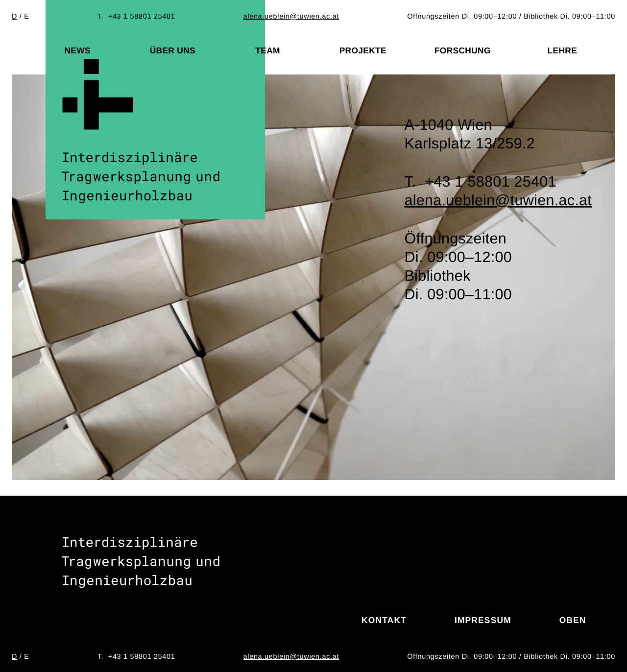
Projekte (363, 50)
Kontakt (384, 620)
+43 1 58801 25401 (142, 17)
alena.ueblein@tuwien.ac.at (291, 17)
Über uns (173, 50)
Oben (573, 620)
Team (267, 50)
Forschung (463, 50)
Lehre (562, 50)
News (77, 50)
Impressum (483, 620)
